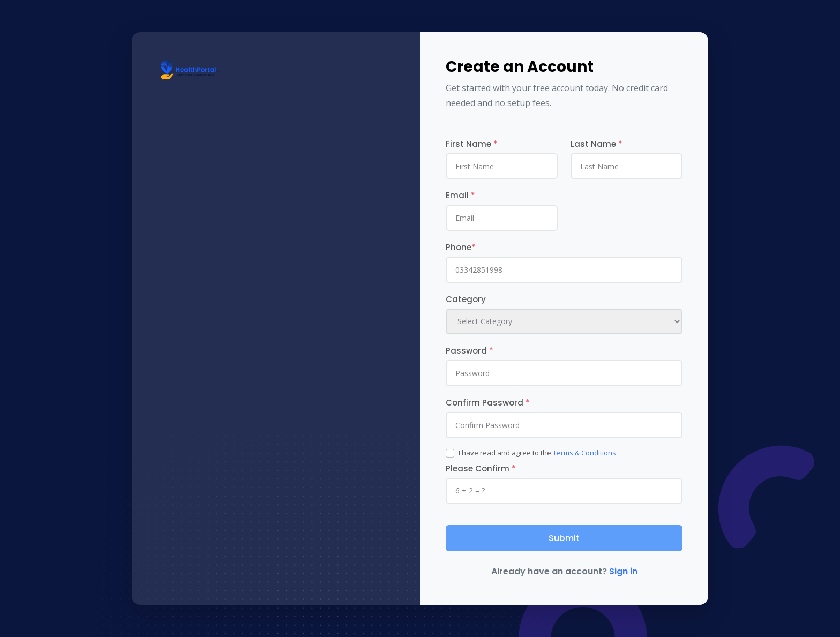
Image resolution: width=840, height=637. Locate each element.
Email (460, 195)
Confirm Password (488, 403)
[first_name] (502, 166)
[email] (502, 218)
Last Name (597, 144)
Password (470, 351)
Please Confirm (481, 469)
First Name (472, 144)
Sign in (623, 571)
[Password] (564, 373)
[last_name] (627, 166)
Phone (461, 247)
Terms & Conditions (584, 453)
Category (466, 299)
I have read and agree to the (537, 453)
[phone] (564, 269)
